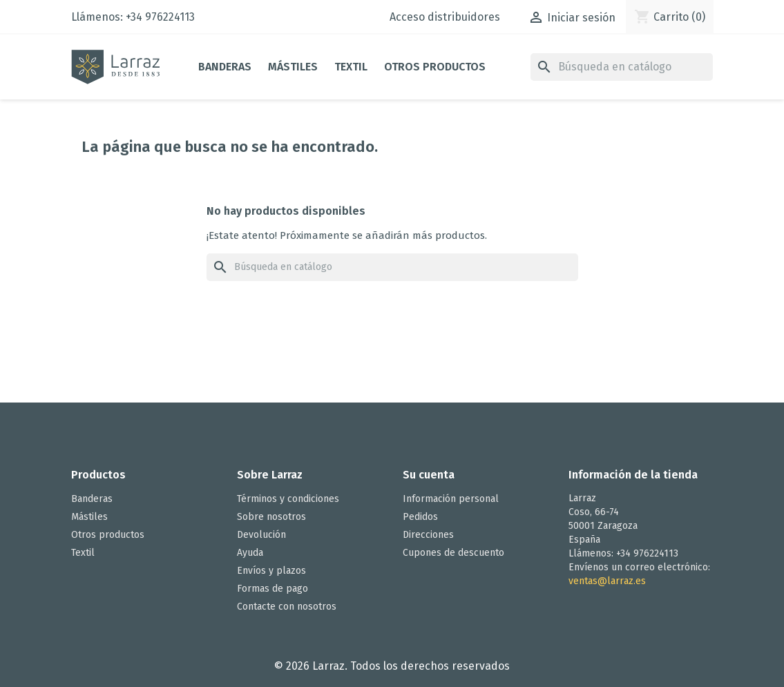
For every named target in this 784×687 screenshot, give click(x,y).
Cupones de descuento (453, 553)
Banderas (225, 67)
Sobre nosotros (271, 517)
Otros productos (435, 67)
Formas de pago (273, 589)
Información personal (451, 499)
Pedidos (420, 517)
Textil (351, 67)
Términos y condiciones (288, 499)
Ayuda (250, 553)
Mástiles (293, 67)
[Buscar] (622, 67)
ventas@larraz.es (607, 581)
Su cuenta (429, 475)
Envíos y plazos (271, 571)
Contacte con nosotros (287, 607)
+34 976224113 (160, 17)
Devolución (261, 535)
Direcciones (428, 535)
